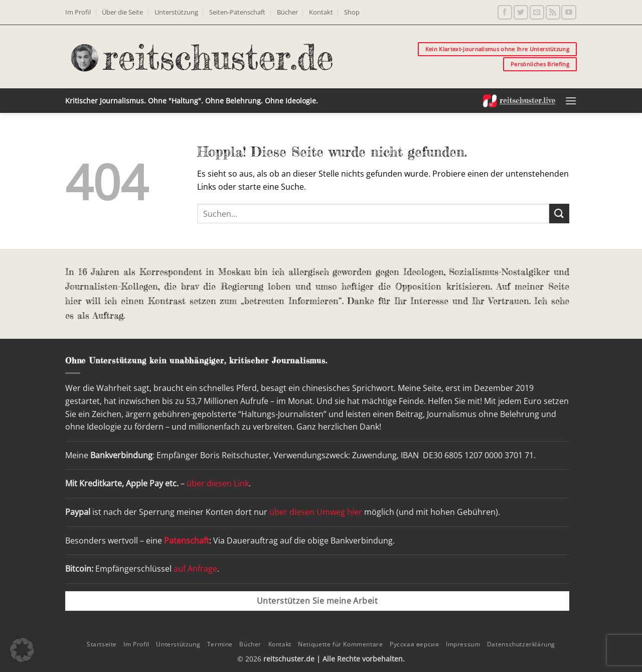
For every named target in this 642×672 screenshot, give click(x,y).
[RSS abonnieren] (553, 12)
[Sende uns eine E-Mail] (537, 12)
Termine (220, 644)
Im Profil (78, 12)
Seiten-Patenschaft (237, 12)
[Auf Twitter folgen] (521, 12)
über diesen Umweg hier (316, 512)
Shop (352, 12)
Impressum (463, 644)
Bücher (287, 12)
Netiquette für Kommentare (340, 644)
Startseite (102, 644)
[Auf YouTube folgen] (569, 12)
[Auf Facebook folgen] (505, 12)
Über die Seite (122, 12)
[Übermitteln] (559, 214)
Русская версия (415, 644)
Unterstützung (176, 12)
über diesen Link (218, 483)
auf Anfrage (195, 569)
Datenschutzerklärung (521, 644)
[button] (571, 101)
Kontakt (321, 12)
